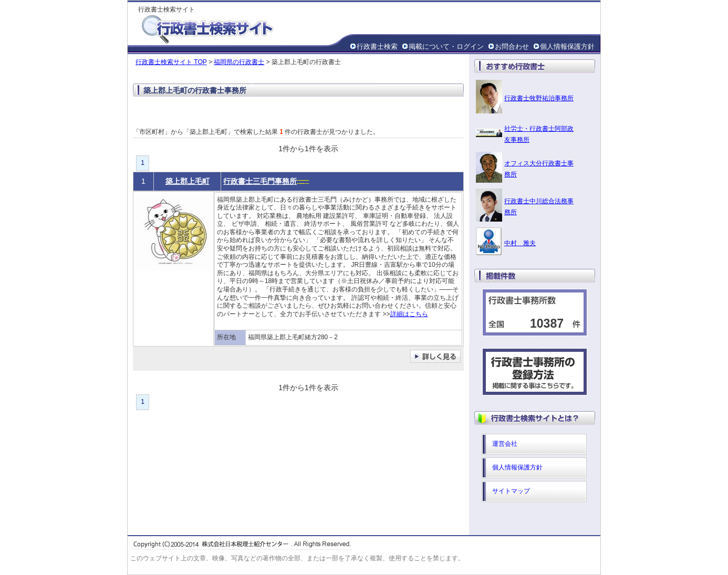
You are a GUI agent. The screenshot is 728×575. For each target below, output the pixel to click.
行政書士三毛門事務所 (260, 181)
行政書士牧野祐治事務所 (539, 98)
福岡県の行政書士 (239, 62)
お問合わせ (512, 46)
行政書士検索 (377, 46)
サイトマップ (511, 491)
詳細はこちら (409, 314)
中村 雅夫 (520, 243)
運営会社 (505, 444)
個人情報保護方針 (567, 46)
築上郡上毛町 (188, 181)
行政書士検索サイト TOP (171, 62)
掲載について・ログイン (446, 46)
